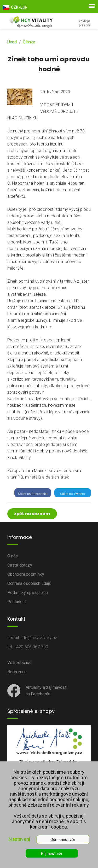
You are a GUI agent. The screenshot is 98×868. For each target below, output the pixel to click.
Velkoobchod (20, 663)
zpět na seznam (32, 514)
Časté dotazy (20, 565)
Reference (17, 672)
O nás (13, 556)
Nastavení (19, 839)
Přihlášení (17, 602)
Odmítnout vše (63, 840)
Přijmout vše (52, 853)
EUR (24, 7)
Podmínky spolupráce (28, 593)
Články (29, 42)
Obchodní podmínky (26, 574)
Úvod (12, 42)
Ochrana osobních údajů (29, 583)
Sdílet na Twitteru (72, 494)
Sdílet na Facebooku (33, 494)
